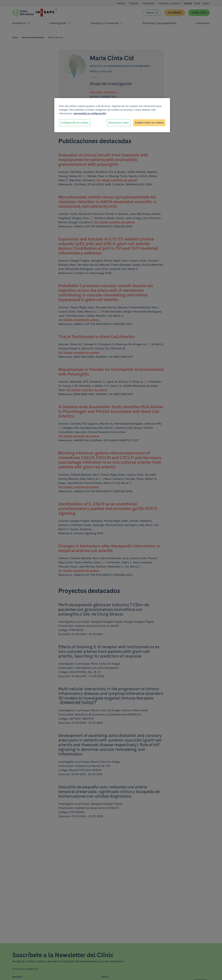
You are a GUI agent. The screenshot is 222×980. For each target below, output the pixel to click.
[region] (112, 115)
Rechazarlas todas (119, 123)
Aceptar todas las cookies (149, 123)
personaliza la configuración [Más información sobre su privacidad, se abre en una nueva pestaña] (90, 113)
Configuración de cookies (75, 123)
